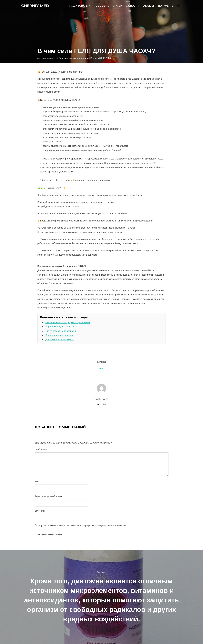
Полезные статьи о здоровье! (75, 58)
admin (50, 58)
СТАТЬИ (118, 6)
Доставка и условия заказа (60, 339)
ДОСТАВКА (102, 6)
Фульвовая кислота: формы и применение (68, 322)
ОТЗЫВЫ (148, 6)
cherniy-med (35, 6)
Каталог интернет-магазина (60, 335)
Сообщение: (41, 450)
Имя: (37, 482)
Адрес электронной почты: (49, 496)
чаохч (101, 368)
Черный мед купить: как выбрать (63, 327)
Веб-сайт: (40, 511)
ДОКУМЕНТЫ (166, 6)
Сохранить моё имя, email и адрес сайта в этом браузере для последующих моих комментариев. (82, 526)
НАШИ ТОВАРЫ (80, 6)
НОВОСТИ (132, 6)
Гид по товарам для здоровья (61, 331)
